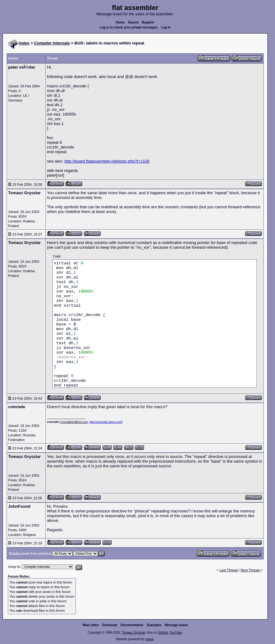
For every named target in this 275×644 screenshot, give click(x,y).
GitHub (163, 633)
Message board (176, 625)
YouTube (175, 633)
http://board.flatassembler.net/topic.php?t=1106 (107, 161)
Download (110, 625)
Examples (154, 625)
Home (120, 22)
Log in (166, 27)
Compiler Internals (52, 43)
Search (133, 22)
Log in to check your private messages (129, 27)
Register (148, 22)
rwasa (149, 639)
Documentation (132, 625)
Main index (91, 625)
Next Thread (250, 570)
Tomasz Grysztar (133, 633)
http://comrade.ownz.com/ (106, 422)
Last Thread (229, 570)
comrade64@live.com (74, 422)
